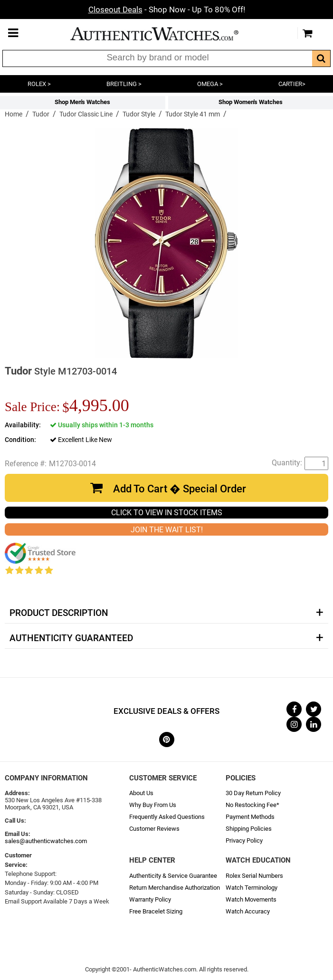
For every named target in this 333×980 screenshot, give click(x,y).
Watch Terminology (252, 888)
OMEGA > (210, 84)
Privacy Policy (244, 841)
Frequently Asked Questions (167, 817)
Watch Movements (251, 899)
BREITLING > (124, 84)
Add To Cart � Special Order (180, 489)
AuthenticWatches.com (164, 34)
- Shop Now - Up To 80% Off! (167, 10)
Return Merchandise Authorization (175, 888)
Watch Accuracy (248, 911)
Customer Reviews (154, 829)
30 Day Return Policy (253, 793)
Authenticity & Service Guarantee (173, 876)
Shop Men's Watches (82, 102)
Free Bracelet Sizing (156, 911)
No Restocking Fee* (252, 805)
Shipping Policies (249, 829)
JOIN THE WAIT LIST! (167, 530)
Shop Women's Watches (251, 102)
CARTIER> (292, 84)
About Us (141, 793)
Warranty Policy (150, 899)
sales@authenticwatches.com (46, 841)
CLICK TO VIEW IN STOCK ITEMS (167, 513)
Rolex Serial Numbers (254, 876)
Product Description (59, 613)
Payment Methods (250, 817)
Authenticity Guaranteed (71, 638)
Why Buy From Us (153, 805)
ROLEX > (39, 84)
